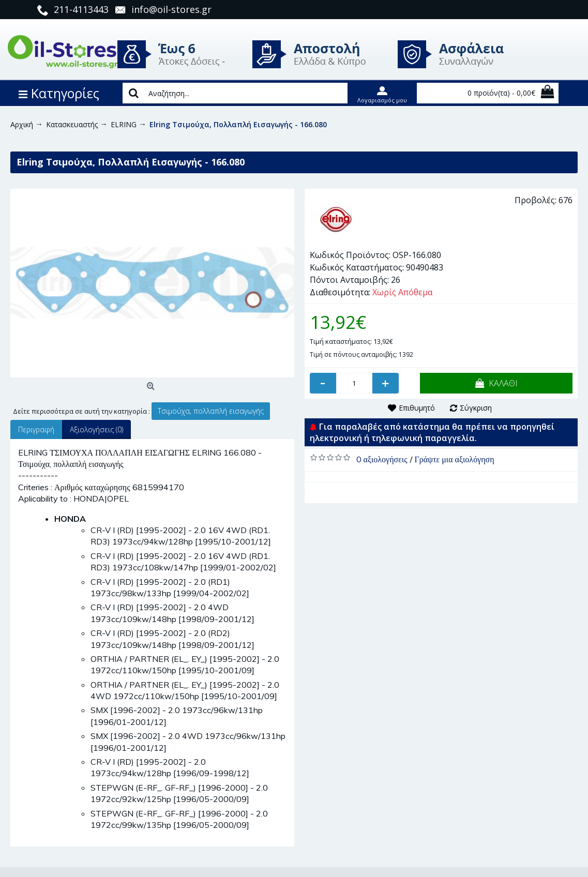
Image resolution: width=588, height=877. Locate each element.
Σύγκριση (476, 408)
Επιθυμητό (417, 408)
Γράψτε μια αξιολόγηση (455, 459)
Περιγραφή (36, 429)
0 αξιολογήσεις (382, 459)
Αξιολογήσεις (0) (96, 429)
